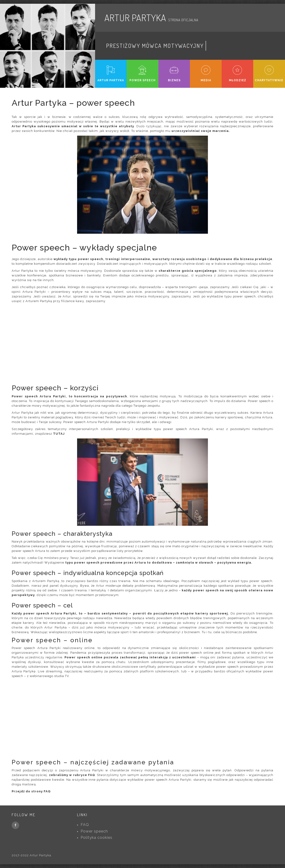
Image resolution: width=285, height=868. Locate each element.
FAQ (85, 825)
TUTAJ (59, 434)
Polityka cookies (96, 838)
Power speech (94, 831)
